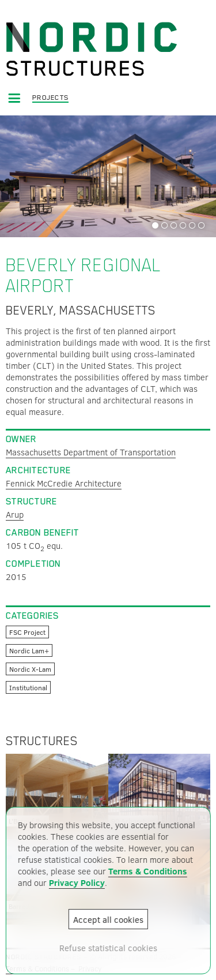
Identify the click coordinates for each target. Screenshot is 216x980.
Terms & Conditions (147, 871)
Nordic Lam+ (29, 650)
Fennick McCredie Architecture (64, 483)
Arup (15, 514)
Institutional (28, 687)
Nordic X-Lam (30, 669)
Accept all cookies (108, 919)
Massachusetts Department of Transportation (91, 452)
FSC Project (27, 632)
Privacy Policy (76, 882)
